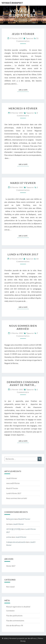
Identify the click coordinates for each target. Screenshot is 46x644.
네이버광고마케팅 (13, 529)
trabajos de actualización (16, 542)
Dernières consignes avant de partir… (23, 383)
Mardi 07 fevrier (23, 183)
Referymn (10, 519)
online (9, 537)
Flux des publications (14, 616)
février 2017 (11, 566)
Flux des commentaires (15, 621)
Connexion (10, 611)
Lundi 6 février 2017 (23, 254)
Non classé (10, 587)
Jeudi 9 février (23, 34)
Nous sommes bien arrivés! (23, 327)
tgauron (30, 38)
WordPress (32, 638)
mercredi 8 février (23, 108)
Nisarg (23, 641)
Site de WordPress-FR (15, 626)
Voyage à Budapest (12, 3)
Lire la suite (24, 90)
